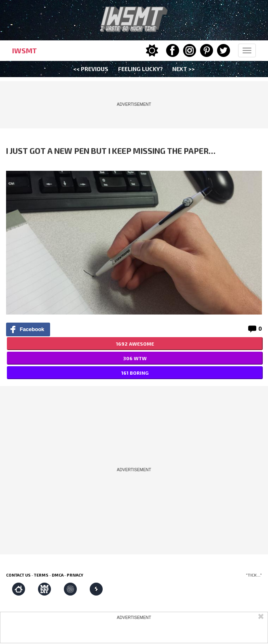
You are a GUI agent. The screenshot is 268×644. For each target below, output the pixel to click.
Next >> (184, 69)
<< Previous (91, 69)
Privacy (75, 575)
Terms (41, 575)
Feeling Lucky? (140, 69)
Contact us (18, 575)
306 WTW (135, 358)
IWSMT (24, 50)
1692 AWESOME (135, 344)
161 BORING (135, 373)
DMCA (58, 575)
